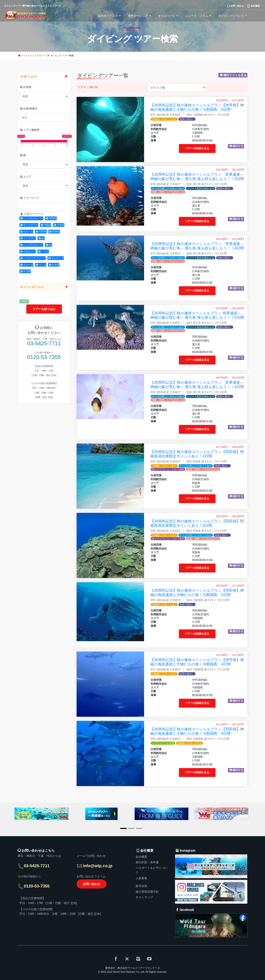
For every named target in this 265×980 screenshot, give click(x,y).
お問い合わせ (92, 884)
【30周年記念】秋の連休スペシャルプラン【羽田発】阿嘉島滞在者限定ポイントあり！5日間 (197, 523)
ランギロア (29, 238)
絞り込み (44, 77)
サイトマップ (144, 897)
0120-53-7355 (44, 357)
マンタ (42, 265)
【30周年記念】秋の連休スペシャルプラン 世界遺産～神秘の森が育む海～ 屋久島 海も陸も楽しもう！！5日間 (197, 177)
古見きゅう (29, 251)
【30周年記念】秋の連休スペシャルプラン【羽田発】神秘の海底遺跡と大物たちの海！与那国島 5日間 (197, 593)
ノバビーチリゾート (34, 258)
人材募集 (141, 878)
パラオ (45, 251)
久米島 (55, 265)
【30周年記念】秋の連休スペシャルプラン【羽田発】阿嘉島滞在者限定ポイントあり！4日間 (197, 454)
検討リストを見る (235, 75)
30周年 (53, 218)
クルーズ (28, 265)
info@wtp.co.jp (98, 866)
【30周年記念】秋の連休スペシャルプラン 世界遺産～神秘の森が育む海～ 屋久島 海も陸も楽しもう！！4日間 (197, 246)
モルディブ (57, 258)
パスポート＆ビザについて (152, 870)
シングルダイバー (33, 218)
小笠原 (60, 225)
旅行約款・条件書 (147, 862)
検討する (238, 146)
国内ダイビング (110, 16)
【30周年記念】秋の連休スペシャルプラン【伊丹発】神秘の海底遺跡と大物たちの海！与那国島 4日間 (197, 662)
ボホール (28, 232)
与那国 (47, 225)
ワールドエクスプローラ (33, 55)
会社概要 (141, 857)
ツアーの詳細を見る (197, 148)
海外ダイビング (140, 16)
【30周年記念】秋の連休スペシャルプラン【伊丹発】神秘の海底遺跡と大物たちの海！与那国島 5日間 (197, 107)
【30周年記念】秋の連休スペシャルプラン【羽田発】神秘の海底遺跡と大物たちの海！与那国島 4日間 (197, 731)
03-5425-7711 (44, 343)
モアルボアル (31, 225)
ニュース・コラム (199, 16)
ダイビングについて (233, 16)
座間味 (56, 232)
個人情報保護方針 (147, 892)
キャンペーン (169, 16)
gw (43, 238)
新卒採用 (141, 886)
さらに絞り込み (44, 287)
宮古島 (27, 271)
